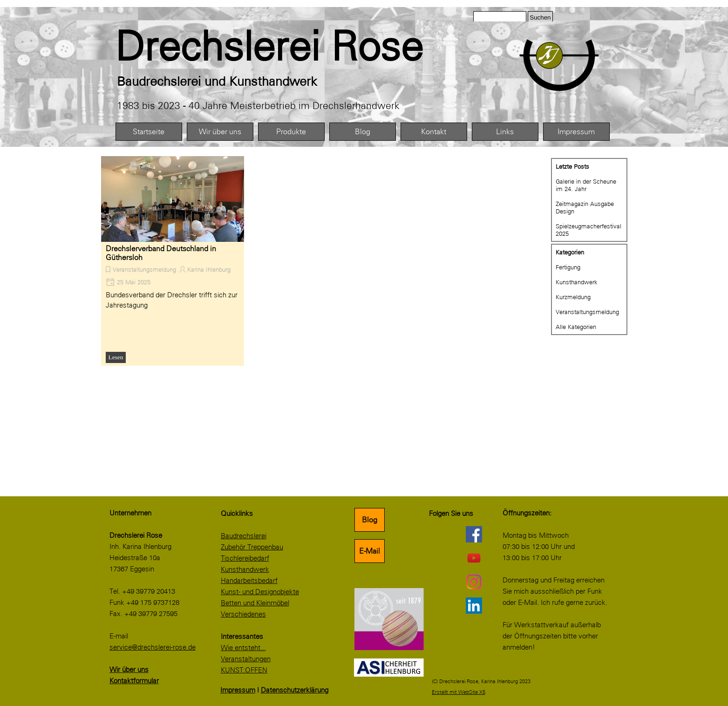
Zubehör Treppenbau (252, 547)
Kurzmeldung (573, 297)
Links (505, 132)
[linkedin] (474, 605)
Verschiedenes (243, 614)
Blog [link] (370, 520)
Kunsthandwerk (577, 282)
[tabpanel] (290, 47)
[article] (173, 261)
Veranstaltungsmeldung (144, 269)
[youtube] (474, 558)
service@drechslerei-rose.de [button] (153, 647)
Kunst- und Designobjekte (260, 592)
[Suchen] (500, 17)
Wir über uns (220, 132)
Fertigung (568, 267)
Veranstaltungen (246, 659)
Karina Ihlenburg (209, 269)
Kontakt (434, 132)
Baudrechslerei (244, 536)
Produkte (291, 132)
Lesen (116, 357)
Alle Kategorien (576, 327)
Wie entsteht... (243, 648)
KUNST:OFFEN (244, 670)
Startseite (149, 132)
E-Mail (370, 551)
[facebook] (474, 534)
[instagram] (474, 582)
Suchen (540, 17)
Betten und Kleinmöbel (255, 603)
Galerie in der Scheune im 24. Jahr (586, 185)
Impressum (576, 132)
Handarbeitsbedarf (249, 581)
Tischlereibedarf (245, 558)
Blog (363, 132)
